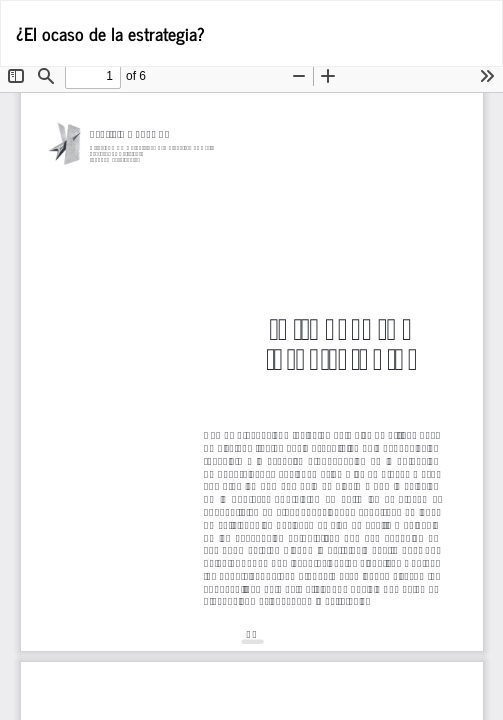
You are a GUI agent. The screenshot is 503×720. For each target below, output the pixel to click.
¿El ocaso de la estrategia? (110, 33)
